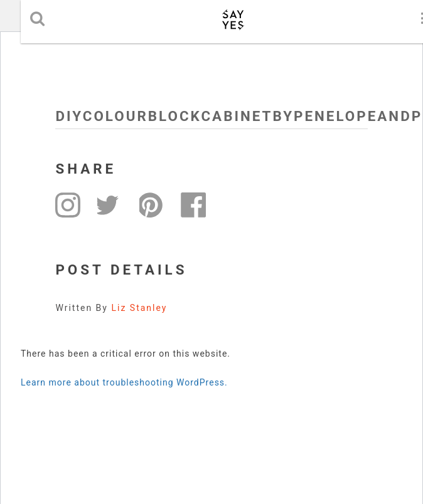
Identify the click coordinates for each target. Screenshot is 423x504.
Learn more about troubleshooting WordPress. (124, 382)
